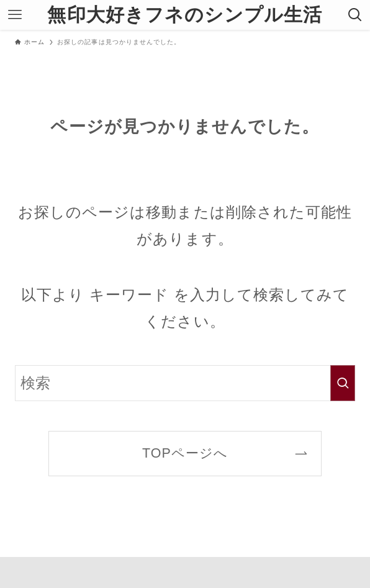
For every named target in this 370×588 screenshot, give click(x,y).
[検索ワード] (185, 383)
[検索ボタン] (355, 15)
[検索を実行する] (343, 383)
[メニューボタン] (15, 15)
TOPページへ (185, 453)
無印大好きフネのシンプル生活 (185, 15)
